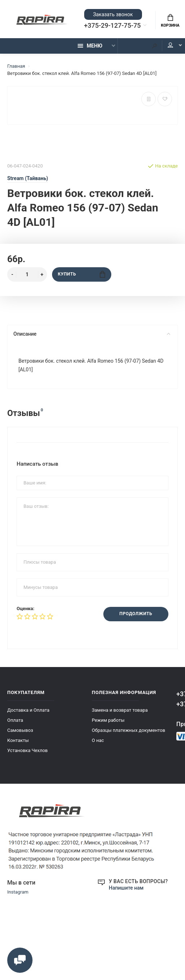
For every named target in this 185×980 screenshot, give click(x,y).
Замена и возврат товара (120, 710)
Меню (90, 46)
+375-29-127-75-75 (113, 26)
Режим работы (108, 720)
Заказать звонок (113, 14)
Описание (92, 334)
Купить (81, 274)
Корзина (170, 21)
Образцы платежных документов (128, 730)
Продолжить (136, 614)
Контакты (18, 740)
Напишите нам (126, 888)
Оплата (15, 720)
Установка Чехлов (27, 750)
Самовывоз (20, 730)
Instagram (18, 892)
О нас (98, 740)
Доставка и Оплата (28, 710)
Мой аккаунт (170, 46)
